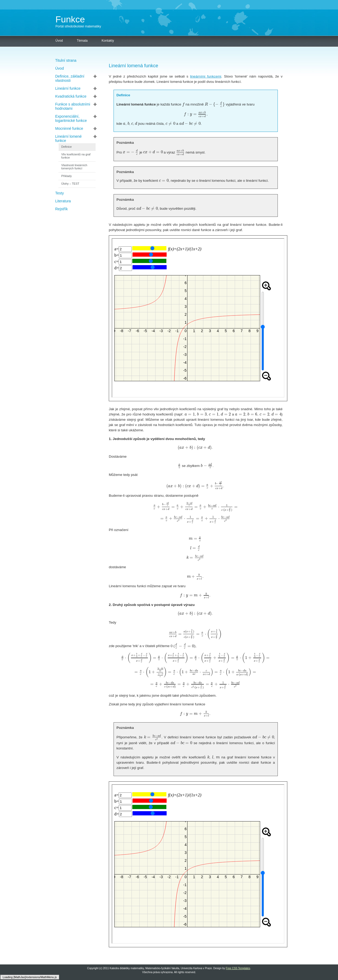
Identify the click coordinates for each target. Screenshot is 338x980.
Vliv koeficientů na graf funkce (76, 156)
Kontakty (108, 41)
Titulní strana (66, 60)
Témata (82, 41)
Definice (67, 147)
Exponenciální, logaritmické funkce (71, 118)
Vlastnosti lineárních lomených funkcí (74, 167)
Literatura (63, 201)
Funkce (70, 19)
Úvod (59, 41)
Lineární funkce (68, 88)
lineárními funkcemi (206, 76)
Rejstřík (61, 209)
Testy (60, 193)
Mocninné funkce (69, 128)
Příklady (67, 176)
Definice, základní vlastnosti (70, 78)
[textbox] (183, 104)
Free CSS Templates (238, 968)
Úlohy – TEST (70, 184)
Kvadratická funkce (71, 96)
